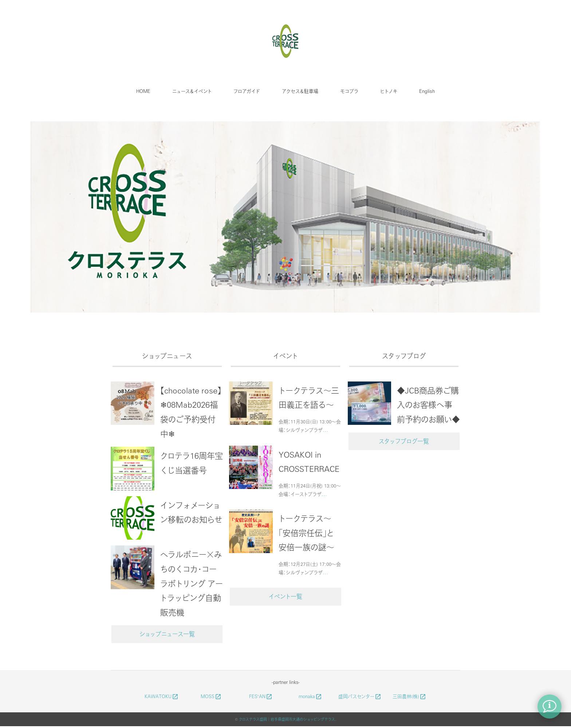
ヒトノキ (389, 91)
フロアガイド (247, 91)
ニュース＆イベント (192, 91)
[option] (285, 218)
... (325, 430)
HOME (143, 91)
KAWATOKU (162, 696)
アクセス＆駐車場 (300, 91)
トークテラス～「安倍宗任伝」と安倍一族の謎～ (306, 533)
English (427, 91)
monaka (310, 696)
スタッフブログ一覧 (404, 441)
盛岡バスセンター (360, 696)
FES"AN (261, 696)
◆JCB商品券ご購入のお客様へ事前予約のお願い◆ (428, 405)
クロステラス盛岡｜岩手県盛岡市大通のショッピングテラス (287, 719)
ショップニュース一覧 (167, 634)
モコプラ (349, 91)
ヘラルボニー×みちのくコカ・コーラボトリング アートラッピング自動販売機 (192, 583)
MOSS (211, 696)
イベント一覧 (285, 596)
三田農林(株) (409, 696)
